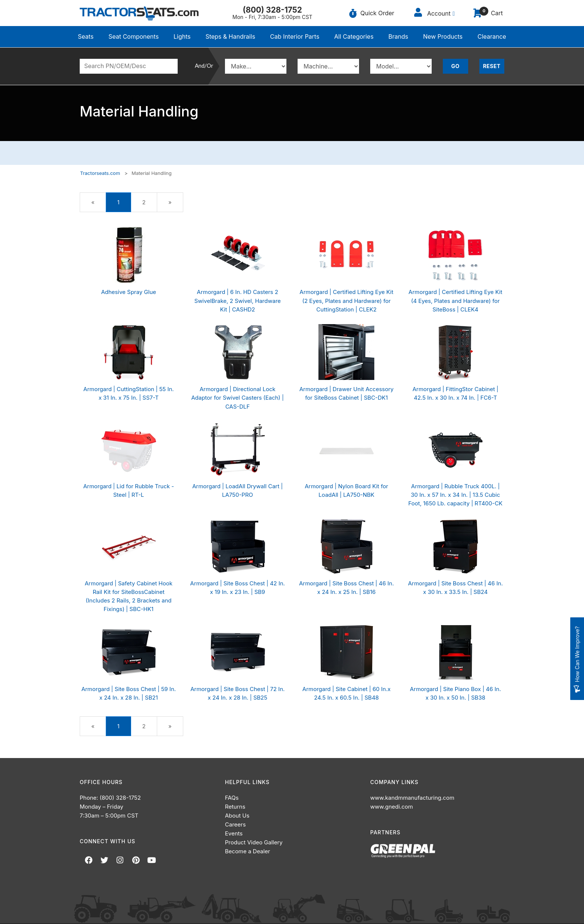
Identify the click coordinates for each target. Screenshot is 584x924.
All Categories (354, 36)
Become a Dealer (247, 851)
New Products (443, 36)
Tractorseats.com (100, 173)
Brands (398, 36)
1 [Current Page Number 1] (124, 205)
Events (234, 833)
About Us (237, 816)
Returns (235, 807)
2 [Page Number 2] (149, 202)
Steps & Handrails (231, 36)
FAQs (232, 798)
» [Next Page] (175, 205)
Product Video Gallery (254, 842)
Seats (86, 36)
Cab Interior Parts (295, 36)
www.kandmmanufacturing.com (412, 798)
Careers (235, 824)
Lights (182, 36)
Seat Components (134, 36)
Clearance (492, 36)
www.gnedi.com (392, 807)
